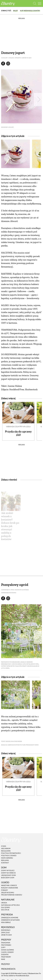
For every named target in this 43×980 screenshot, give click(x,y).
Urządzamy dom (8, 875)
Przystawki (6, 945)
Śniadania (6, 943)
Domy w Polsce (8, 870)
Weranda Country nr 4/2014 (18, 427)
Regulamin (6, 851)
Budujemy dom (8, 878)
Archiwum (6, 848)
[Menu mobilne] (40, 3)
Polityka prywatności (11, 853)
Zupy (3, 947)
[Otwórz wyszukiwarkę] (35, 3)
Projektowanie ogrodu (12, 895)
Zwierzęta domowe (10, 918)
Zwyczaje (5, 932)
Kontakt (5, 863)
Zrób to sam (6, 935)
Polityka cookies (9, 855)
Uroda (4, 903)
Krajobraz (6, 922)
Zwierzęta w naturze (10, 920)
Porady (4, 890)
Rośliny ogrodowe (10, 888)
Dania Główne (8, 950)
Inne (3, 959)
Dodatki (5, 954)
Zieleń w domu (8, 892)
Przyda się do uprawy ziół (18, 433)
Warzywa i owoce (9, 885)
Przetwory (6, 957)
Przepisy (6, 964)
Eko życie (5, 910)
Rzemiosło (6, 930)
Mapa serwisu (7, 858)
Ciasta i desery (7, 952)
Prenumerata (8, 969)
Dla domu (6, 907)
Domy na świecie (8, 873)
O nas (4, 846)
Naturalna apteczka (10, 905)
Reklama (5, 860)
